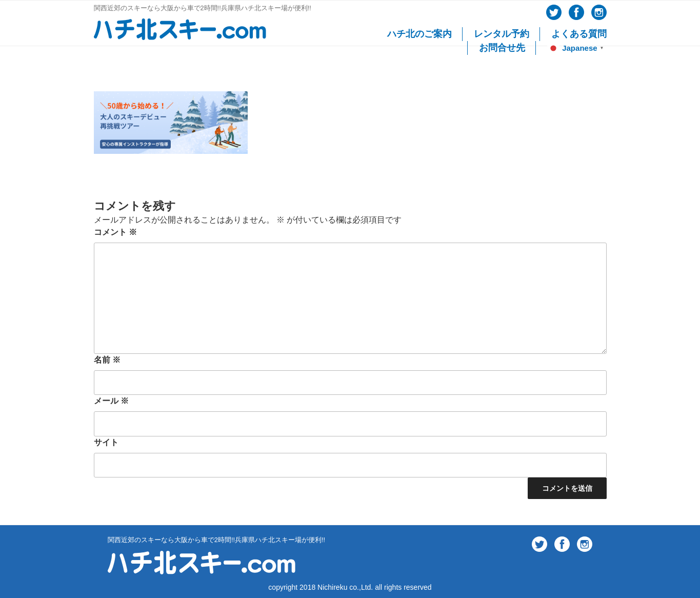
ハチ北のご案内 (419, 34)
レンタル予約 (502, 34)
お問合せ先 (502, 48)
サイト (106, 442)
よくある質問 (579, 34)
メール (111, 401)
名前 (107, 360)
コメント (115, 232)
